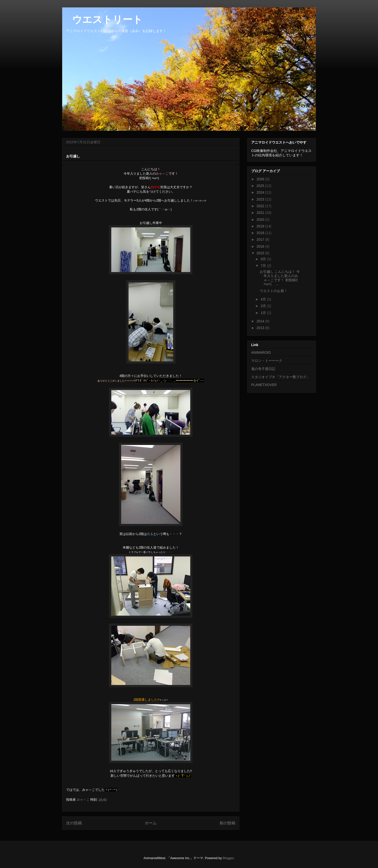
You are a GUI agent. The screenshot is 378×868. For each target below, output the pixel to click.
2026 (261, 179)
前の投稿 (227, 823)
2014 (261, 321)
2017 (261, 240)
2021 (261, 213)
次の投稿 (74, 823)
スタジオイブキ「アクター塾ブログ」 (281, 377)
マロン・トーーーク (267, 361)
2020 (261, 220)
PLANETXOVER (264, 385)
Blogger (228, 858)
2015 (261, 253)
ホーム (151, 823)
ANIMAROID (261, 352)
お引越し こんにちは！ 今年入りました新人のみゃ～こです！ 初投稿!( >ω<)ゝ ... (280, 278)
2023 (261, 199)
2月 (264, 306)
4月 (264, 299)
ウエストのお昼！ (274, 291)
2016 (261, 246)
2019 (261, 226)
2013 (261, 328)
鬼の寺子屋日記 (263, 369)
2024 (261, 192)
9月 (264, 259)
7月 (264, 266)
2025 (261, 186)
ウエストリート (102, 19)
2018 (261, 233)
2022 (261, 206)
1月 (264, 313)
